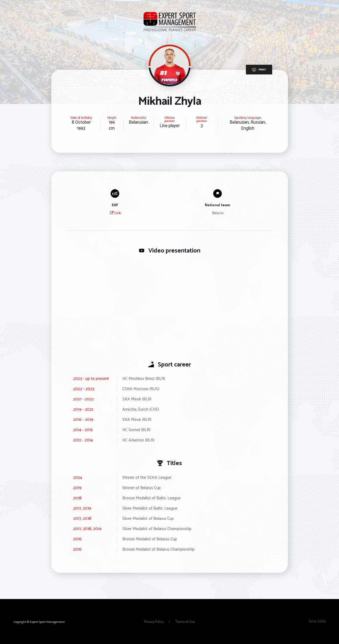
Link (115, 213)
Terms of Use (185, 622)
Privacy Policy (154, 622)
